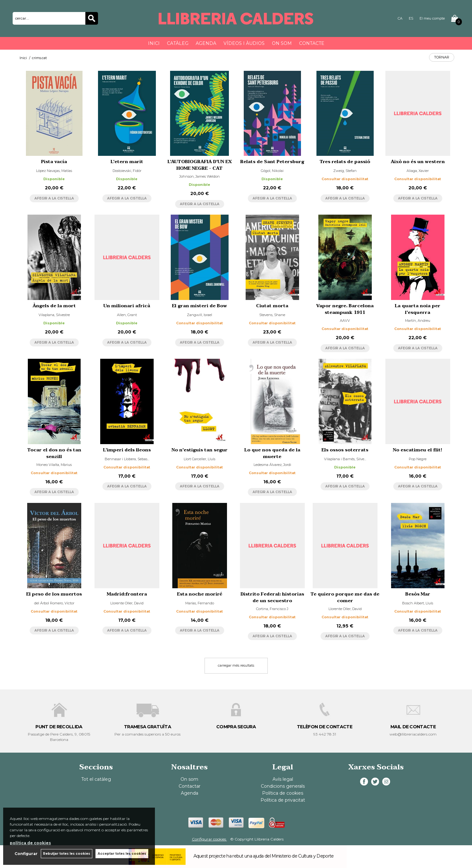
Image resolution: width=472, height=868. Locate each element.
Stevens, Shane (272, 315)
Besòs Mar (418, 594)
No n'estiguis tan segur (200, 450)
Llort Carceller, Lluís (199, 459)
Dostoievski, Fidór (127, 171)
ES (411, 18)
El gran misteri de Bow (199, 306)
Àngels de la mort (54, 306)
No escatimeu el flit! (418, 450)
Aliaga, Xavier (418, 171)
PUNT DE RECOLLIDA (59, 727)
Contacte (312, 43)
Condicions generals (283, 786)
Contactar (190, 786)
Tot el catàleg (96, 779)
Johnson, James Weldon (199, 176)
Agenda (206, 43)
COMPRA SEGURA (236, 727)
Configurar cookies (209, 839)
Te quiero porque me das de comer (345, 597)
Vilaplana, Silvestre (54, 315)
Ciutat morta (272, 306)
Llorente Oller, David (127, 603)
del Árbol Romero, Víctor (54, 603)
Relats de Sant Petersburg (272, 162)
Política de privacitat (283, 800)
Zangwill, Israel (199, 315)
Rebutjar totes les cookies (67, 854)
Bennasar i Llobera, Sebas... (127, 459)
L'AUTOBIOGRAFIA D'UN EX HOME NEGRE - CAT (200, 165)
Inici (154, 43)
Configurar (26, 854)
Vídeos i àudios (244, 43)
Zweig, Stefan (345, 171)
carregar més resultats (236, 665)
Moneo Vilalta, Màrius (54, 465)
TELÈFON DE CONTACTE (325, 727)
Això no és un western (418, 162)
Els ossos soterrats (345, 450)
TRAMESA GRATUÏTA (147, 727)
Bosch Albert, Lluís (418, 603)
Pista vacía (54, 162)
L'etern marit (127, 162)
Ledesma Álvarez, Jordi (272, 465)
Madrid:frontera (127, 594)
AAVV (345, 321)
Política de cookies (283, 793)
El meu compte (432, 18)
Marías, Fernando (200, 603)
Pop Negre (418, 459)
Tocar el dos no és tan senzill (54, 453)
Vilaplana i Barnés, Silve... (345, 459)
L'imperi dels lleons (127, 450)
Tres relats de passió (345, 162)
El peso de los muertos (54, 594)
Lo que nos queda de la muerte (272, 453)
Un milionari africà (127, 306)
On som (282, 43)
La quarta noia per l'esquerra (418, 309)
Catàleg (178, 43)
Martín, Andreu (418, 321)
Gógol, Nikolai (272, 171)
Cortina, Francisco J (272, 609)
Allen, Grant (127, 315)
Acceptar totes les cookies (122, 854)
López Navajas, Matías (54, 171)
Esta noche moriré (200, 594)
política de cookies (30, 843)
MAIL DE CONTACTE (413, 727)
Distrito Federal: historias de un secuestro (272, 597)
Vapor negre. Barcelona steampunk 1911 (345, 309)
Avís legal (283, 779)
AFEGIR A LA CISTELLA (54, 198)
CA (400, 18)
